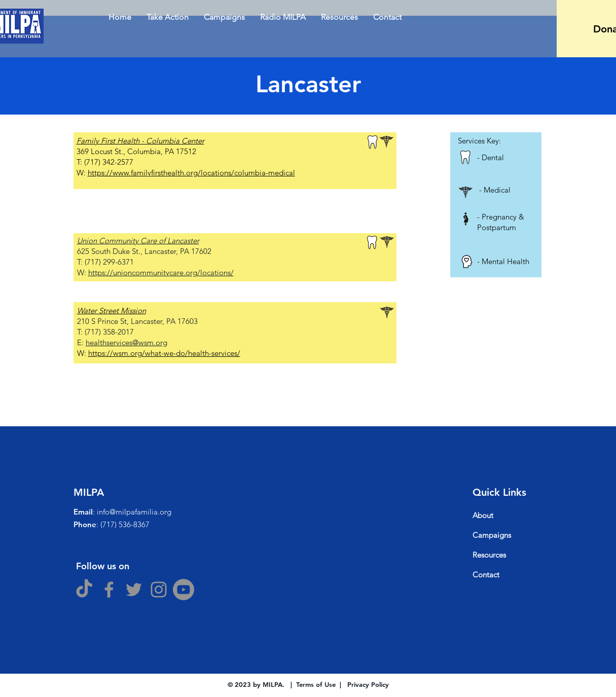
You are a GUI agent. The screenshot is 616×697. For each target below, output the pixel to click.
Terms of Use (316, 684)
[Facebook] (109, 590)
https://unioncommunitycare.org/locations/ (161, 272)
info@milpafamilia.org (134, 512)
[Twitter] (134, 590)
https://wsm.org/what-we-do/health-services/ (164, 353)
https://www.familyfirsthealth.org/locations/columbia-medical (191, 173)
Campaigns (492, 535)
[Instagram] (159, 590)
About (483, 515)
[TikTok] (84, 590)
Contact (486, 575)
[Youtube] (184, 590)
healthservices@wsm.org (126, 342)
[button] (224, 17)
